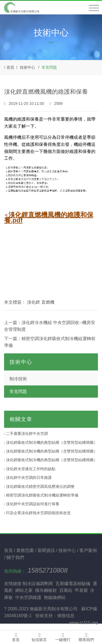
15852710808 (48, 570)
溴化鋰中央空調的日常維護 (28, 477)
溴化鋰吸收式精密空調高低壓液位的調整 (39, 486)
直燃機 (48, 302)
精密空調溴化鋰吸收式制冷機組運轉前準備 (41, 495)
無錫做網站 (55, 597)
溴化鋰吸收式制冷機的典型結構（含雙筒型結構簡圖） (51, 442)
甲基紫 (81, 590)
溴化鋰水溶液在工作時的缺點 (30, 469)
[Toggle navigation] (94, 8)
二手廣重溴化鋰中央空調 (26, 433)
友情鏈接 (13, 584)
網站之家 (24, 590)
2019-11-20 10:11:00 (25, 103)
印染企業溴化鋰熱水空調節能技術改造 (37, 513)
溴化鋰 (33, 302)
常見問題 (49, 67)
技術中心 (27, 67)
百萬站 (66, 590)
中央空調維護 (28, 597)
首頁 (10, 67)
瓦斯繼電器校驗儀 (73, 584)
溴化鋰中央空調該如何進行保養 (32, 504)
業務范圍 (26, 550)
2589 (56, 103)
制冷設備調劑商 (38, 584)
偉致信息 (66, 616)
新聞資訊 (47, 550)
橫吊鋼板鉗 (46, 590)
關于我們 (15, 557)
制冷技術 (18, 379)
